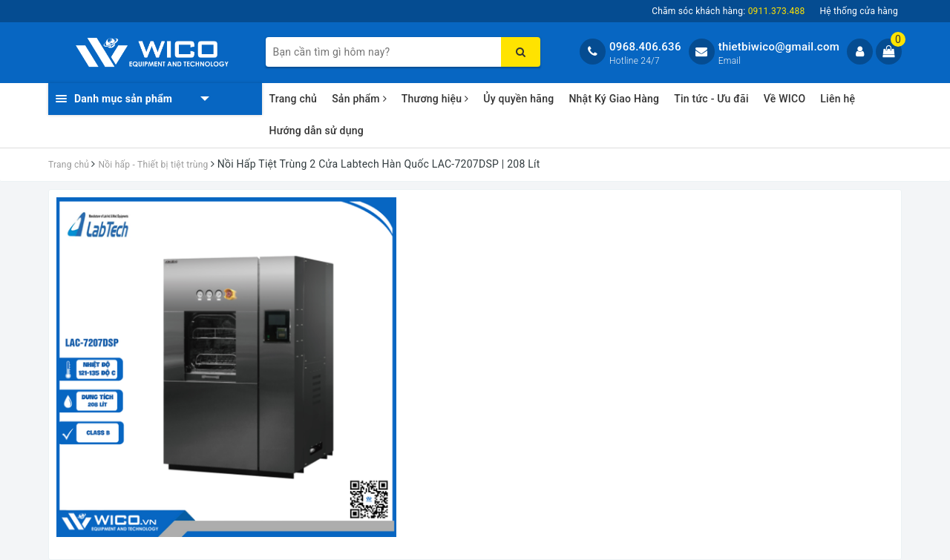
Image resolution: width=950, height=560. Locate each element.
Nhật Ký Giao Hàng (614, 99)
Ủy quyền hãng (518, 99)
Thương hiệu (435, 99)
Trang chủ (294, 99)
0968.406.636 (645, 47)
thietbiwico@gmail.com (779, 47)
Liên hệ (838, 99)
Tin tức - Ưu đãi (711, 99)
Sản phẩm (359, 99)
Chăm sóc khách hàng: (728, 11)
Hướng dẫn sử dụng (317, 131)
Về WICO (785, 99)
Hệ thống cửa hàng (859, 11)
